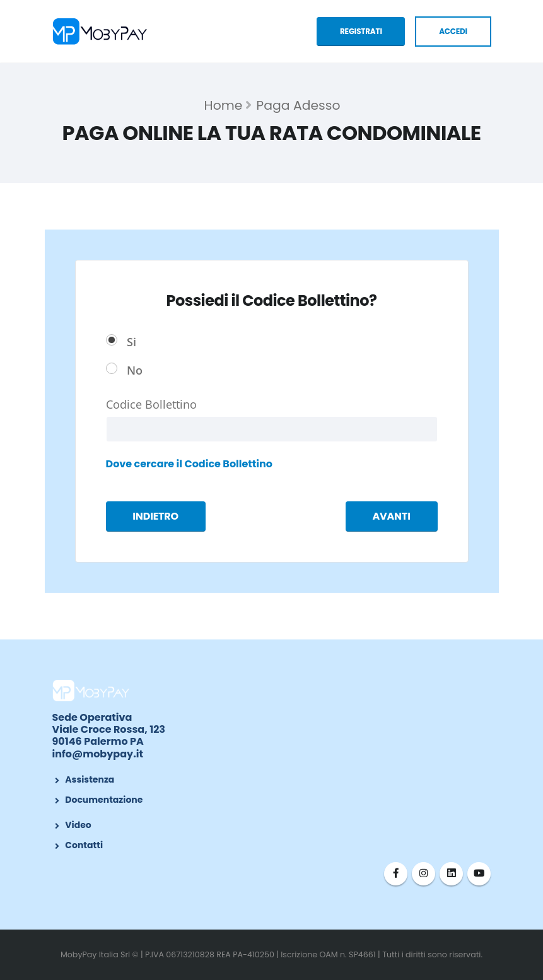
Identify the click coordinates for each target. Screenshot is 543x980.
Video (78, 825)
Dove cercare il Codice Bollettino (190, 464)
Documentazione (104, 800)
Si (131, 341)
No (135, 370)
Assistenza (90, 779)
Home (224, 105)
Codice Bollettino (151, 404)
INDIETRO (155, 516)
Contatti (84, 845)
